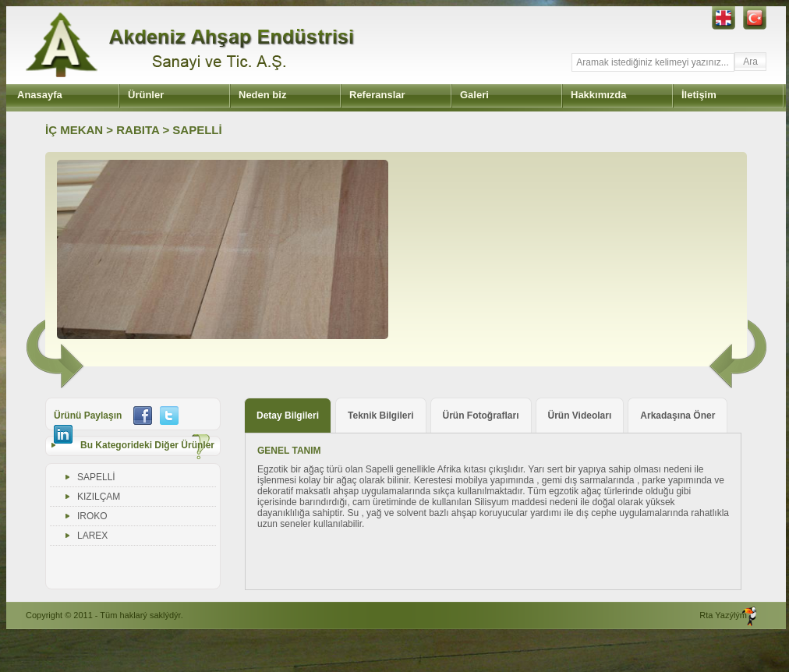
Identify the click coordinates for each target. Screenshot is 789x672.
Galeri (474, 95)
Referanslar (377, 95)
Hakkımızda (599, 95)
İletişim (699, 95)
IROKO (92, 516)
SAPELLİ (96, 477)
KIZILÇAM (99, 497)
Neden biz (262, 95)
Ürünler (146, 95)
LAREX (92, 536)
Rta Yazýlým (723, 615)
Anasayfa (40, 95)
